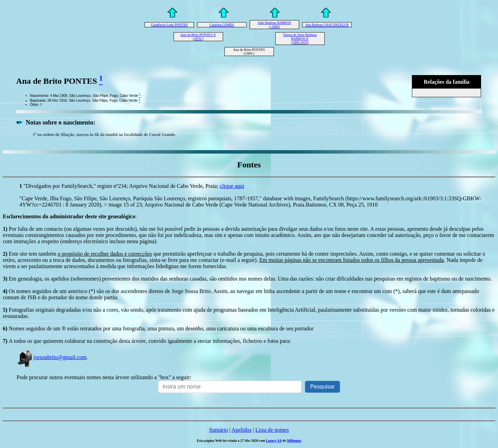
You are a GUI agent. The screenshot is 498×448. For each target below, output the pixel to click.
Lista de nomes (272, 430)
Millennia (294, 441)
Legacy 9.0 (274, 441)
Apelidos (241, 430)
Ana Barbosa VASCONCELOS (327, 25)
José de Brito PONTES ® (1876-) (198, 37)
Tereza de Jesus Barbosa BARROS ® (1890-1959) (300, 39)
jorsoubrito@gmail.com (52, 357)
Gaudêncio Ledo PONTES (169, 25)
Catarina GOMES (222, 25)
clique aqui (232, 186)
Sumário (219, 430)
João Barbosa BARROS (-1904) (274, 25)
